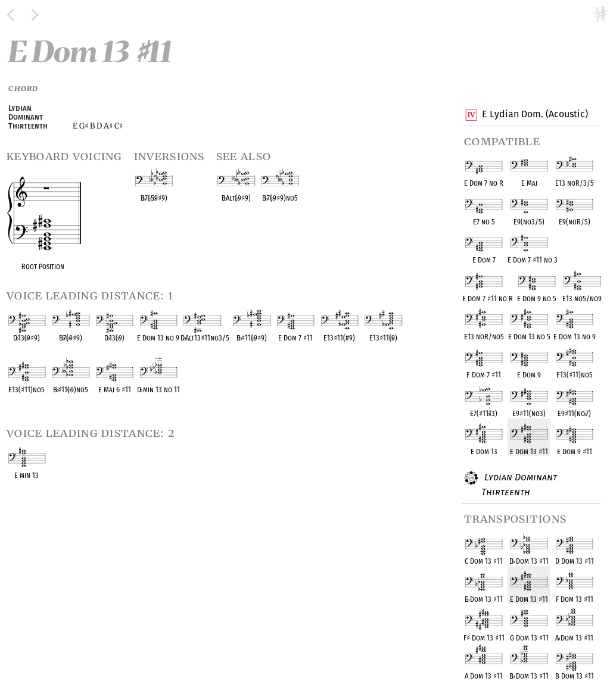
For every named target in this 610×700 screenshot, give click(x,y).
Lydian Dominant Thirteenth (519, 484)
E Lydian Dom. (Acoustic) (535, 115)
